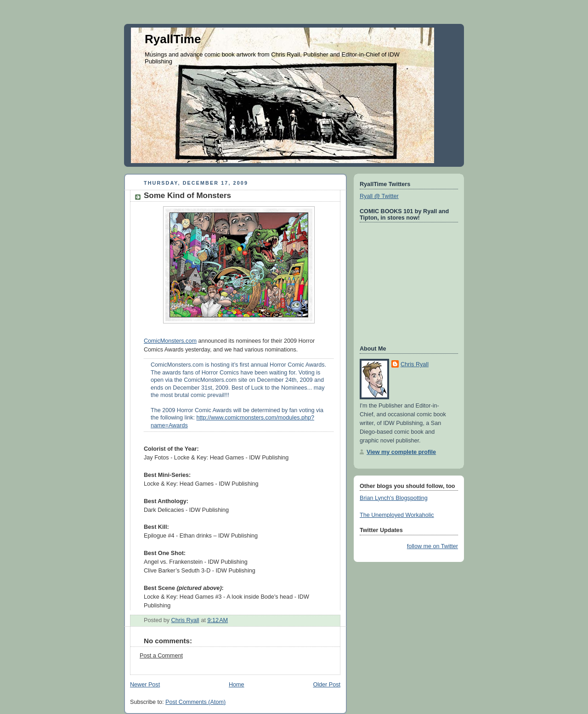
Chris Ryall (415, 364)
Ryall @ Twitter (379, 196)
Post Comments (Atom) (195, 702)
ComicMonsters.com (170, 341)
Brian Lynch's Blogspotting (394, 498)
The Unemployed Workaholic (397, 515)
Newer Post (145, 685)
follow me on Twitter (433, 546)
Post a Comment (161, 656)
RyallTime (173, 39)
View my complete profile (401, 452)
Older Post (327, 685)
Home (237, 685)
